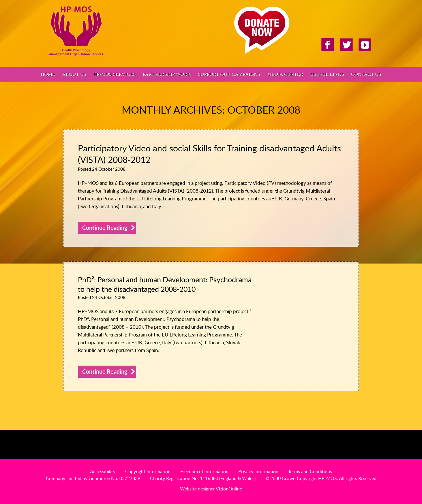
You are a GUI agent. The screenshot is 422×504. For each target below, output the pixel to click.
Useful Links (327, 74)
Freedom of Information (204, 471)
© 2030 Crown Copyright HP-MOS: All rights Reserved (321, 478)
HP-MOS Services (114, 74)
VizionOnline (229, 489)
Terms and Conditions (310, 471)
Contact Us (366, 74)
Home (48, 74)
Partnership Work (167, 74)
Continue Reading (105, 228)
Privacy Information (258, 471)
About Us (74, 74)
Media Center (285, 74)
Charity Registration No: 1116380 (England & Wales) (203, 478)
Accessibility (103, 471)
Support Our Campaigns (229, 74)
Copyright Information (148, 471)
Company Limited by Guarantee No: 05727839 (93, 478)
